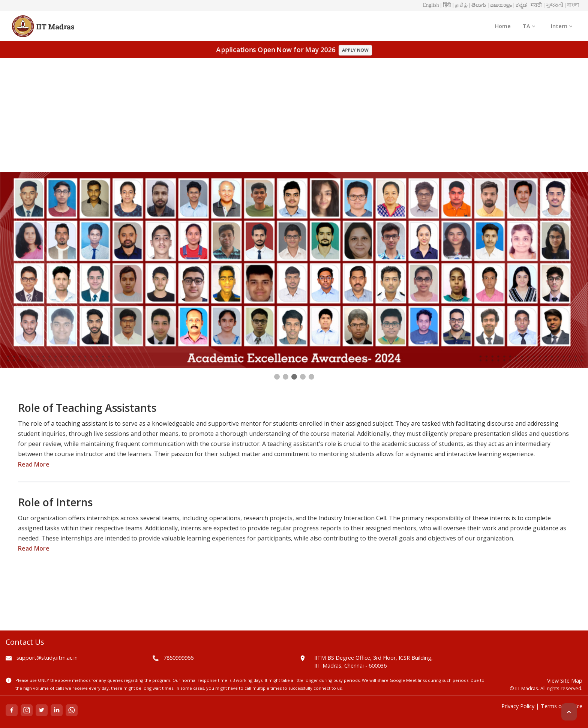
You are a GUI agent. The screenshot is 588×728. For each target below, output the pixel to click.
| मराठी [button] (535, 5)
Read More (34, 464)
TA (529, 26)
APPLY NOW (355, 50)
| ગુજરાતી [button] (553, 5)
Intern (562, 26)
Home (503, 26)
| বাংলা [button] (572, 5)
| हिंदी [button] (446, 5)
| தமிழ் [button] (460, 5)
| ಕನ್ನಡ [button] (520, 5)
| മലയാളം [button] (499, 5)
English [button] (431, 5)
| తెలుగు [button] (478, 5)
